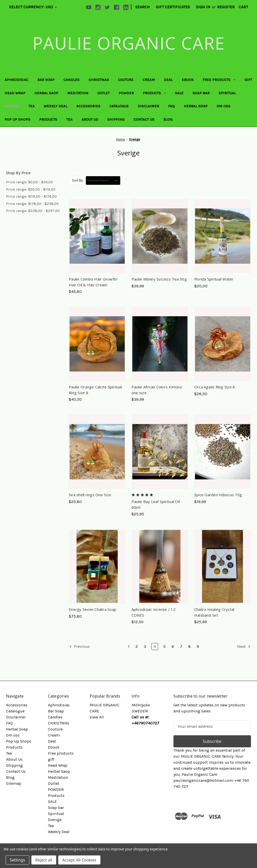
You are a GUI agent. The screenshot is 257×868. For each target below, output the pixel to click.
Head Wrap (15, 93)
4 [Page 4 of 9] (155, 646)
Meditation (78, 93)
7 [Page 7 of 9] (181, 646)
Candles (72, 80)
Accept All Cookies (79, 860)
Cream (149, 80)
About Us (90, 119)
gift (248, 80)
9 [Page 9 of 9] (198, 646)
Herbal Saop (46, 93)
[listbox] (103, 180)
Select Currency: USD (33, 7)
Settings (17, 860)
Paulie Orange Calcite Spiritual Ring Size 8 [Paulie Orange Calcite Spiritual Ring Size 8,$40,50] (95, 390)
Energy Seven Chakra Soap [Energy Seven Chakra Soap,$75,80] (92, 609)
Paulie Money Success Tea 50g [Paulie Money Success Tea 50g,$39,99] (159, 279)
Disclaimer (148, 106)
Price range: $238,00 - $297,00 (33, 211)
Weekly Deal (55, 106)
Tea (31, 106)
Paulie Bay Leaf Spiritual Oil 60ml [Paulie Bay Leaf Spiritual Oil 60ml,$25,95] (156, 504)
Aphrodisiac (16, 80)
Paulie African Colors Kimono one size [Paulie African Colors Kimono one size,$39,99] (157, 390)
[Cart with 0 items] (243, 7)
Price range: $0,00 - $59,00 (29, 182)
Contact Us (144, 119)
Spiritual (227, 93)
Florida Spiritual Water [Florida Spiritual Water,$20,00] (214, 279)
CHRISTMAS (99, 80)
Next (244, 647)
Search (143, 7)
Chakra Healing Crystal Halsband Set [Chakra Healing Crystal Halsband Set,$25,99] (214, 612)
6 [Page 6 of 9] (173, 646)
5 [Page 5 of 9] (165, 646)
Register (226, 7)
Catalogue (119, 106)
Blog (168, 119)
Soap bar (201, 93)
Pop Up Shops (17, 119)
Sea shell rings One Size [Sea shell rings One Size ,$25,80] (90, 495)
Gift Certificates (173, 7)
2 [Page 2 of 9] (137, 646)
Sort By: (78, 180)
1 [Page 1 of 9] (129, 646)
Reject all (44, 860)
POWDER (126, 93)
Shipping (116, 119)
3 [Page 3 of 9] (145, 646)
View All (97, 717)
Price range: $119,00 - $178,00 (31, 196)
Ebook (188, 80)
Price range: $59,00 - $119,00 (31, 189)
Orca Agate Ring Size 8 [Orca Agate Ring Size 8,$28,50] (215, 387)
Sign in (203, 7)
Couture (126, 80)
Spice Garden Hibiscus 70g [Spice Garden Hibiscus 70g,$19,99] (218, 495)
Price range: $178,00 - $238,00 (32, 204)
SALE (179, 93)
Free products (219, 80)
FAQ (171, 106)
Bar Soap (46, 80)
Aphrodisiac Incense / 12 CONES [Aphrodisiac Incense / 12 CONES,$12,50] (153, 612)
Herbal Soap (196, 106)
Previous (79, 647)
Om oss (223, 106)
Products (154, 93)
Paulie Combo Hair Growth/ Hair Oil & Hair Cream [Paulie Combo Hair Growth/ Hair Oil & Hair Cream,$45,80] (93, 282)
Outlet (104, 93)
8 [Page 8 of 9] (189, 646)
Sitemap (14, 783)
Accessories (88, 106)
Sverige (12, 106)
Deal (168, 80)
